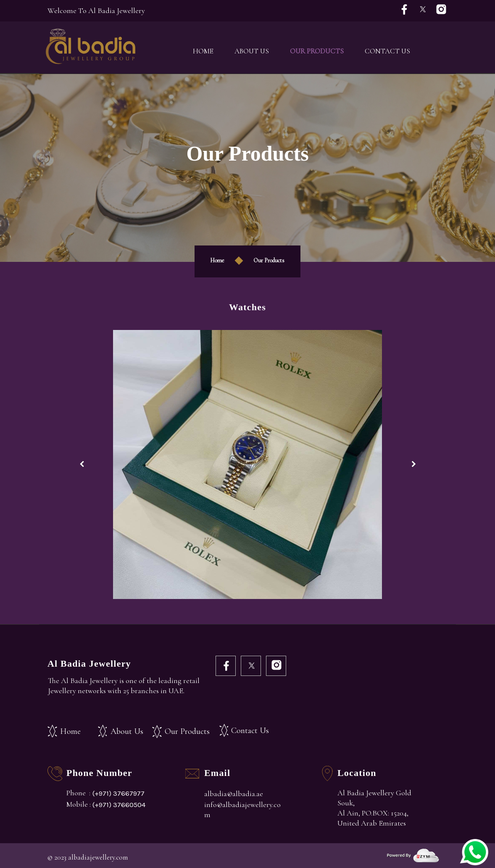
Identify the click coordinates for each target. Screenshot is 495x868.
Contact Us (387, 51)
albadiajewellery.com (98, 857)
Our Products (317, 51)
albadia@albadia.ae (234, 794)
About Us (252, 51)
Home (203, 51)
